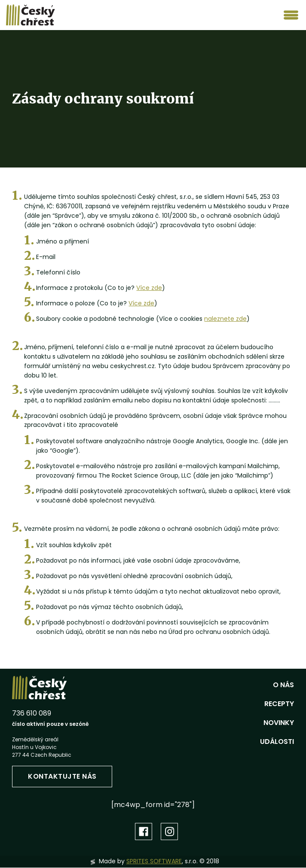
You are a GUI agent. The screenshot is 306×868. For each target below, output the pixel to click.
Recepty (279, 704)
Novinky (279, 723)
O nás (283, 685)
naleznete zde (225, 319)
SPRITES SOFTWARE (154, 861)
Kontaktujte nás (62, 776)
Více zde (149, 288)
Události (277, 742)
